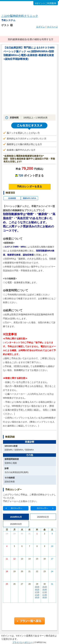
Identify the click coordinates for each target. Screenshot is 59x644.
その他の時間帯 (37, 600)
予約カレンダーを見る (29, 187)
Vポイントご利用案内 (46, 3)
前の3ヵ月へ (17, 508)
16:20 (37, 589)
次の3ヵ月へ (42, 508)
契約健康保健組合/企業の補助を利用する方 (31, 39)
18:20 (37, 597)
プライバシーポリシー (23, 642)
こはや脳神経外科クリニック (20, 16)
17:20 (37, 595)
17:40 (45, 595)
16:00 (37, 587)
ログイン (41, 27)
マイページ (52, 27)
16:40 (45, 589)
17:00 (37, 592)
